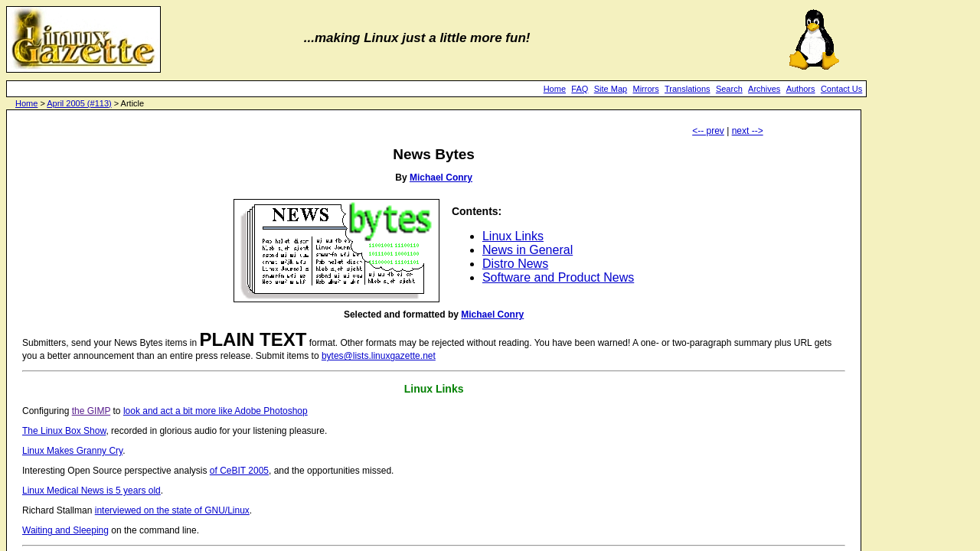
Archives (764, 89)
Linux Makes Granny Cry (72, 451)
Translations (688, 89)
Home (555, 89)
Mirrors (645, 89)
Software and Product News (558, 277)
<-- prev (708, 131)
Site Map (611, 89)
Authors (801, 89)
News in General (528, 250)
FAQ (580, 89)
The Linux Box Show (64, 431)
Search (729, 89)
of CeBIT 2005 (239, 471)
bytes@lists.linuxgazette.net (379, 356)
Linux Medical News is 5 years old (91, 491)
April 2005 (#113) (79, 103)
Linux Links (513, 236)
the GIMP (91, 411)
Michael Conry (441, 178)
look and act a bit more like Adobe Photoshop (216, 411)
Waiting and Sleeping (65, 530)
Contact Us (841, 89)
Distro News (515, 264)
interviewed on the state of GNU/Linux (172, 510)
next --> (748, 131)
